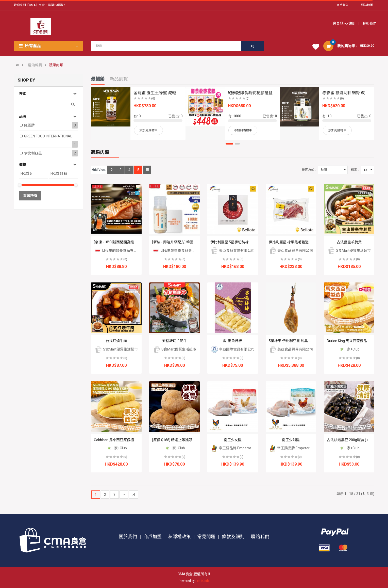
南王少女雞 (233, 440)
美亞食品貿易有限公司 (233, 250)
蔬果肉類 (56, 65)
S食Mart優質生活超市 (349, 250)
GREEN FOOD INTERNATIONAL (48, 136)
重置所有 (30, 196)
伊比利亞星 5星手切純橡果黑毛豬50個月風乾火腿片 (251, 242)
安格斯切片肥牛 (175, 341)
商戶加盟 (153, 537)
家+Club (349, 349)
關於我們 (128, 537)
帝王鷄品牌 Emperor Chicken (238, 448)
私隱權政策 (179, 537)
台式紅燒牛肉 (116, 341)
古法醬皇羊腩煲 (349, 242)
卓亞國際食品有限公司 (233, 349)
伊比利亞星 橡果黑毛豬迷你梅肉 (294, 242)
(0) (125, 259)
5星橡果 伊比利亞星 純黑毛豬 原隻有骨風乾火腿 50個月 (312, 341)
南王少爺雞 (291, 440)
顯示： (356, 170)
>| (134, 495)
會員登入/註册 (344, 23)
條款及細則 (233, 537)
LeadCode (203, 581)
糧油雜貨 (35, 65)
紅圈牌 (29, 125)
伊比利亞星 (33, 153)
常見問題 (206, 537)
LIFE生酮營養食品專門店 (117, 250)
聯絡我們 (369, 23)
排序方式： (310, 170)
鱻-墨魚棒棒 (233, 341)
